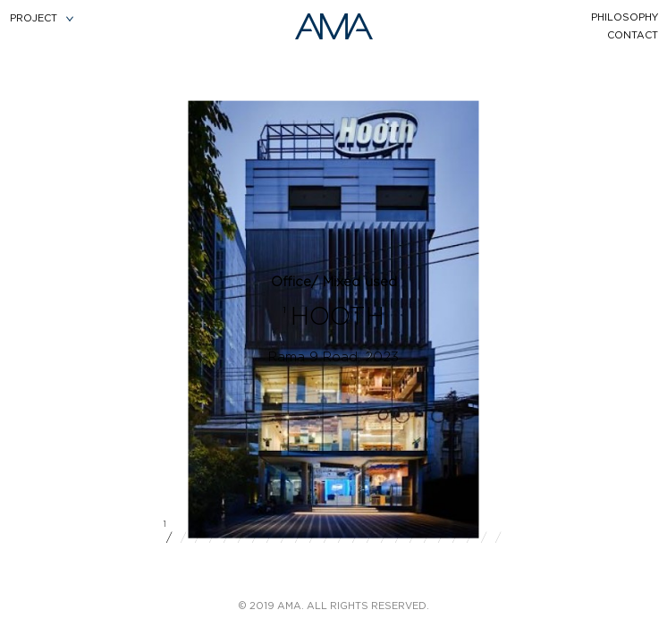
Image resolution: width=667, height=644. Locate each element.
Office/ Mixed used (334, 282)
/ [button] (169, 535)
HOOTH (338, 318)
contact (633, 35)
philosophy (625, 17)
